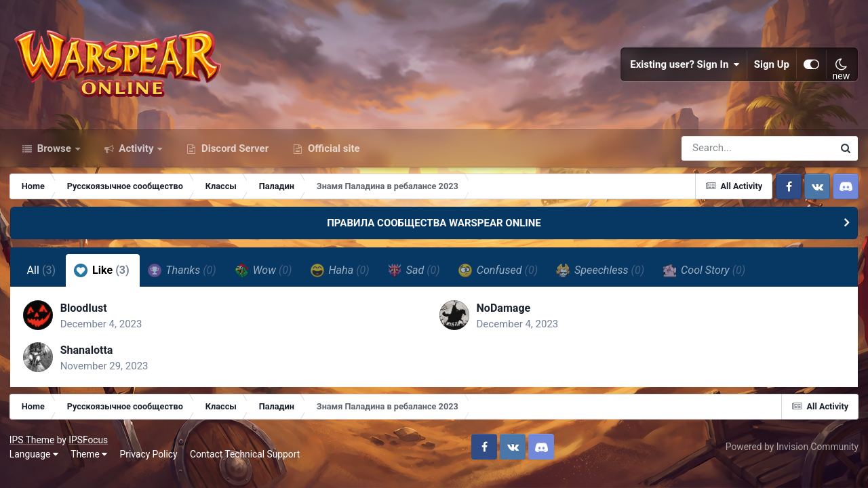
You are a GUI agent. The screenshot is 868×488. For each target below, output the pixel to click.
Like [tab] (102, 277)
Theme (90, 462)
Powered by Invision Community (791, 455)
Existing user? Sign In (685, 68)
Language (35, 462)
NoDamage (504, 315)
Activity (137, 155)
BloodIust (84, 315)
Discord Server (234, 155)
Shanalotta (87, 357)
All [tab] (42, 277)
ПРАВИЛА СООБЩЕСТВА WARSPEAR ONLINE (434, 229)
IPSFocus (89, 447)
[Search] (719, 155)
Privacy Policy (150, 462)
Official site (332, 155)
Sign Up (772, 68)
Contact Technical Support (245, 462)
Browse (54, 155)
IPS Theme (33, 447)
